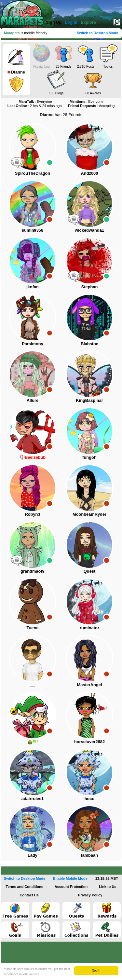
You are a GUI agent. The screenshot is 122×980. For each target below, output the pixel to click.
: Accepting (91, 106)
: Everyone (35, 102)
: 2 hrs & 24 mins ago (35, 106)
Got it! (96, 970)
